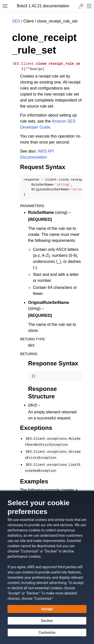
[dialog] (47, 567)
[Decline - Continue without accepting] (47, 621)
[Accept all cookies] (47, 609)
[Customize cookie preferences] (47, 632)
